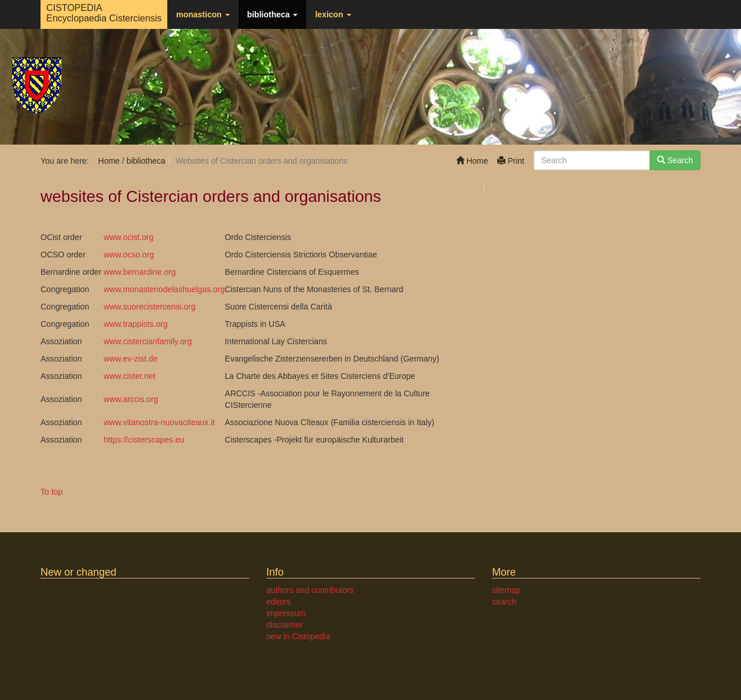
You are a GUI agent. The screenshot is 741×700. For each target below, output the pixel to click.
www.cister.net (129, 376)
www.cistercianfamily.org (148, 341)
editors (278, 602)
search (504, 602)
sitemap (506, 590)
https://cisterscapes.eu (144, 440)
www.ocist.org (129, 237)
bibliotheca (273, 14)
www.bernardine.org (140, 272)
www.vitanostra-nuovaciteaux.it (159, 422)
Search (675, 160)
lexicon (333, 14)
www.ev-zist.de (131, 359)
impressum (286, 613)
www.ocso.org (129, 255)
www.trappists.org (135, 324)
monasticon (203, 14)
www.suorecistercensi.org (150, 307)
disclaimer (285, 625)
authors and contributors (310, 590)
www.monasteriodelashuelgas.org (164, 289)
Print (511, 161)
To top (52, 492)
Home (472, 161)
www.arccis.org (131, 399)
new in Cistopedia (298, 636)
